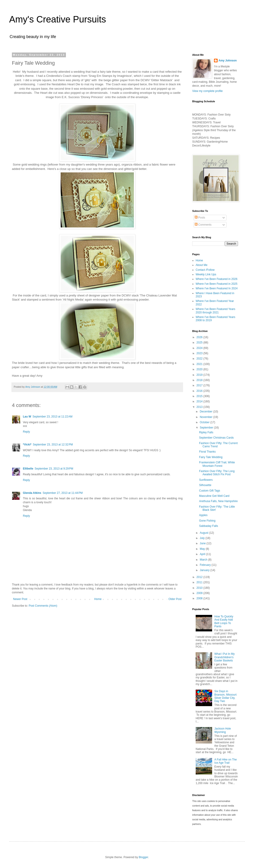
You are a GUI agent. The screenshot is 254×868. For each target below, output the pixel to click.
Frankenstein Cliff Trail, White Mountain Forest (217, 464)
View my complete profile (207, 91)
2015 (200, 396)
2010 (200, 588)
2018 (200, 380)
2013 (200, 407)
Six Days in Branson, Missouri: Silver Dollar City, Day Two (226, 696)
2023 (200, 353)
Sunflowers (206, 480)
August (204, 533)
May (203, 549)
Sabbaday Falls (209, 526)
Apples (203, 515)
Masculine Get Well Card (214, 496)
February (206, 565)
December (207, 412)
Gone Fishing (207, 521)
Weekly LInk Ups (206, 274)
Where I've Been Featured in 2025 (216, 284)
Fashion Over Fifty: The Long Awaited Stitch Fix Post (217, 473)
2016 (200, 391)
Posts (200, 218)
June (203, 543)
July (203, 538)
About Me (201, 265)
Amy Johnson (228, 61)
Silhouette (205, 485)
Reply (26, 432)
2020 (200, 369)
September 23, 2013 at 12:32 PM (53, 445)
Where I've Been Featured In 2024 (217, 288)
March (204, 560)
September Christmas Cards (216, 438)
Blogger (143, 857)
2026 (200, 337)
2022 (200, 359)
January (205, 570)
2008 (200, 598)
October (205, 422)
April (203, 554)
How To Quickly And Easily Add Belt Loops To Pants (224, 621)
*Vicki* (27, 445)
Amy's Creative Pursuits (58, 19)
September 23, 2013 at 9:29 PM (54, 469)
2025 (200, 343)
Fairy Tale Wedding (211, 457)
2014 (200, 401)
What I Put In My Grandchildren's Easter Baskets (225, 657)
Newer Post (20, 599)
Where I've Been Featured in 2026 (216, 279)
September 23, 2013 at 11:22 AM (52, 417)
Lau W (27, 417)
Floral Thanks (207, 452)
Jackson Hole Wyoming (223, 730)
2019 (200, 375)
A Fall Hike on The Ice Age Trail (226, 761)
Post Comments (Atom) (43, 606)
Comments (203, 225)
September (207, 428)
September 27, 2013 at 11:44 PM (63, 493)
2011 (200, 582)
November (207, 417)
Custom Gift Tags (210, 491)
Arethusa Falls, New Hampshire (218, 501)
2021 (200, 364)
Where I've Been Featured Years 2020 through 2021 (215, 311)
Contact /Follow (205, 270)
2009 (200, 593)
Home (98, 599)
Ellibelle (28, 469)
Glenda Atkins (32, 493)
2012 (200, 577)
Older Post (175, 599)
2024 (200, 348)
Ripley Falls (206, 432)
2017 (200, 385)
